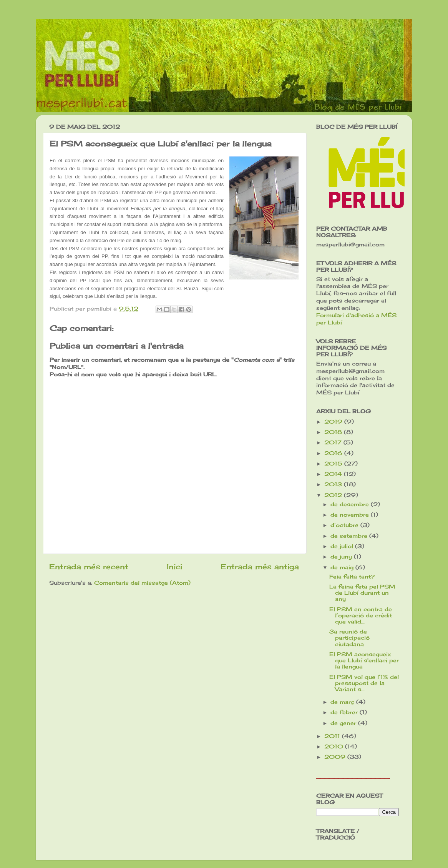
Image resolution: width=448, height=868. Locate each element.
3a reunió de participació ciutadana (349, 638)
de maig (343, 567)
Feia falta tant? (352, 577)
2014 (334, 474)
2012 (334, 495)
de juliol (343, 546)
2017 (334, 442)
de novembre (351, 515)
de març (343, 702)
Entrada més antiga (260, 567)
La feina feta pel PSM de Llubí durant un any (362, 593)
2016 (334, 453)
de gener (344, 723)
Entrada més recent (89, 567)
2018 (334, 432)
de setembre (350, 536)
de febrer (345, 712)
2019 (334, 422)
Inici (174, 567)
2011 (333, 736)
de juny (342, 557)
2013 (334, 484)
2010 (335, 747)
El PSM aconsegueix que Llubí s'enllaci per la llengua (364, 660)
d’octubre (345, 525)
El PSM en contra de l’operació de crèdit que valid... (361, 615)
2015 (334, 464)
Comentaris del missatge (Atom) (142, 583)
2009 (336, 757)
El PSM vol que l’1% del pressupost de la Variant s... (364, 683)
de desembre (351, 504)
